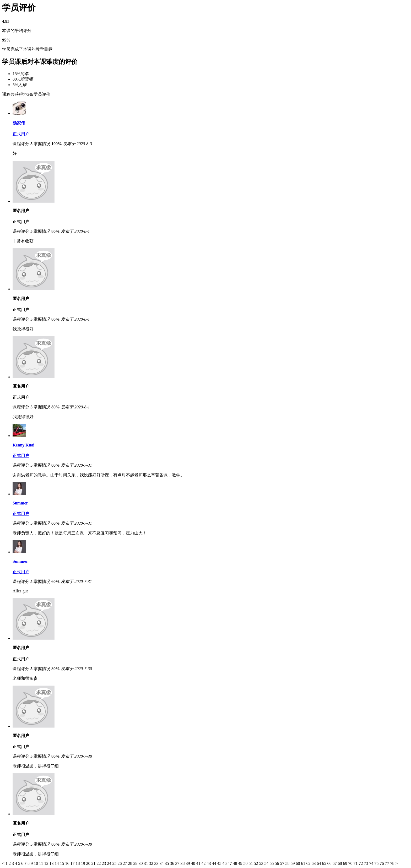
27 (125, 863)
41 (199, 863)
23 (104, 863)
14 (57, 863)
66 (330, 863)
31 (146, 863)
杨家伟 (19, 123)
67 (335, 863)
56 (277, 863)
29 (136, 863)
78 (393, 863)
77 (387, 863)
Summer (20, 503)
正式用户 (21, 134)
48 (235, 863)
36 (172, 863)
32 (152, 863)
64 (319, 863)
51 (251, 863)
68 (340, 863)
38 (183, 863)
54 (267, 863)
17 (73, 863)
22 (99, 863)
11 (42, 863)
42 (204, 863)
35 (167, 863)
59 (293, 863)
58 (288, 863)
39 (188, 863)
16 (68, 863)
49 (241, 863)
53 (262, 863)
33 (157, 863)
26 (120, 863)
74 (372, 863)
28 (131, 863)
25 (115, 863)
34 (162, 863)
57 (283, 863)
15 (62, 863)
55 (272, 863)
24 (110, 863)
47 (230, 863)
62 (309, 863)
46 (225, 863)
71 (356, 863)
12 (47, 863)
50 (246, 863)
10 (36, 863)
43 (209, 863)
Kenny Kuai (23, 445)
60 (298, 863)
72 (361, 863)
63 (314, 863)
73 (366, 863)
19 (83, 863)
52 (256, 863)
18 (78, 863)
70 (351, 863)
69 (345, 863)
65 (325, 863)
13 (52, 863)
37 (178, 863)
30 (141, 863)
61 (304, 863)
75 (377, 863)
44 (214, 863)
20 (89, 863)
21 (94, 863)
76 (382, 863)
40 (193, 863)
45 (220, 863)
